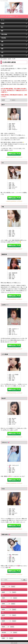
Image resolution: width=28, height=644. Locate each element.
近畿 (2, 42)
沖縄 (2, 56)
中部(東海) (4, 38)
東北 (2, 27)
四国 (2, 49)
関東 (2, 31)
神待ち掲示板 (14, 643)
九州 (2, 52)
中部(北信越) (4, 34)
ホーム (3, 20)
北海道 (3, 24)
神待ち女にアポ (14, 154)
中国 (2, 45)
